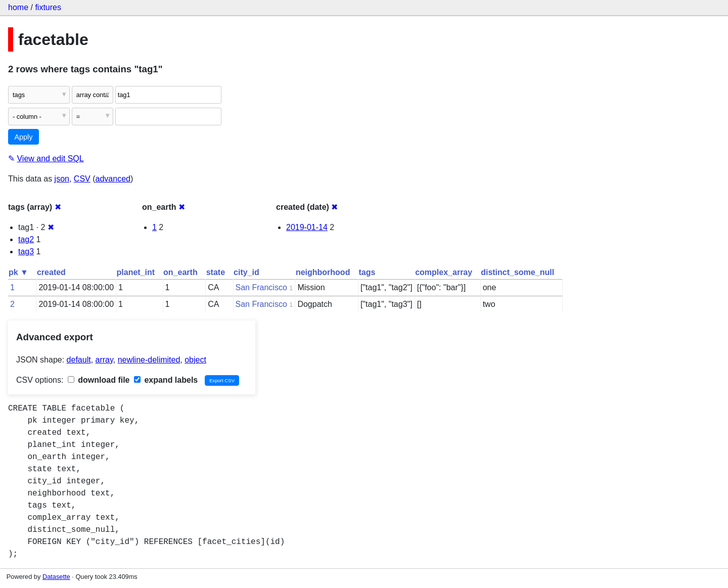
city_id (246, 272)
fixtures (48, 7)
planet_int (136, 272)
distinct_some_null (517, 272)
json (62, 179)
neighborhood (323, 272)
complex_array (444, 272)
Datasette (56, 577)
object (195, 360)
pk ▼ (18, 272)
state (216, 272)
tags (367, 272)
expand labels (166, 380)
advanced (113, 179)
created (51, 272)
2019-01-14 (307, 227)
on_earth (180, 272)
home (18, 7)
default (79, 360)
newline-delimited (149, 360)
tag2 (26, 239)
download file (99, 380)
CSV (82, 179)
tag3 (26, 252)
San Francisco (261, 287)
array (104, 360)
